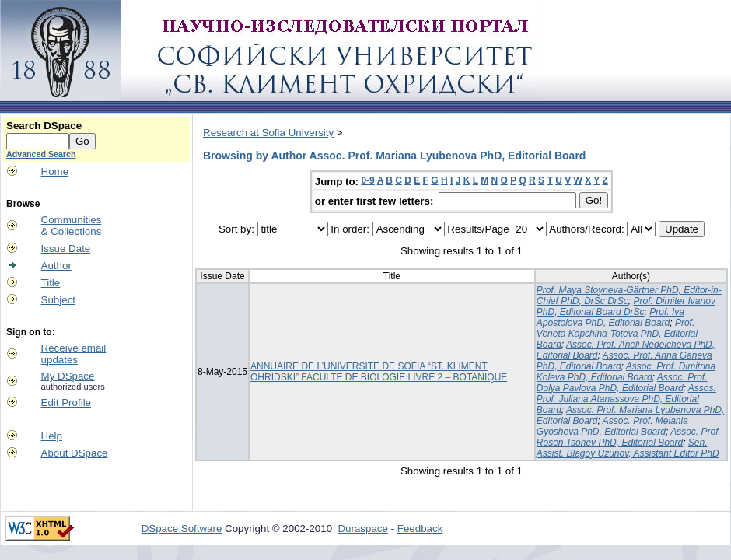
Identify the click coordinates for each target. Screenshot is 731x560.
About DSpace (75, 453)
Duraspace (362, 528)
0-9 (367, 180)
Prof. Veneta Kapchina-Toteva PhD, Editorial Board (617, 334)
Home (55, 171)
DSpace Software (182, 528)
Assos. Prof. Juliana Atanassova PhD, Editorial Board (626, 399)
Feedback (420, 528)
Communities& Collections (72, 226)
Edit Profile (66, 402)
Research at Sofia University (268, 133)
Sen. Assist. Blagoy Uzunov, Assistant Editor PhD (628, 448)
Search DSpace (44, 126)
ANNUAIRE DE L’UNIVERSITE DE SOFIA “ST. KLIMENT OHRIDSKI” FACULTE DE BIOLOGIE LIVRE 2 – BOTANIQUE (379, 372)
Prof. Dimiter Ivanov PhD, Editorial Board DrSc (626, 306)
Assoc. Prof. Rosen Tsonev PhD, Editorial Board (629, 437)
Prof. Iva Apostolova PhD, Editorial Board (610, 317)
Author (56, 266)
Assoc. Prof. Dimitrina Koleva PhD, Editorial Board (626, 372)
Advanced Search (41, 154)
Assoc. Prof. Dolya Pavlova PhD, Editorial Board (622, 383)
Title (51, 283)
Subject (58, 300)
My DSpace (68, 376)
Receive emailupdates (74, 354)
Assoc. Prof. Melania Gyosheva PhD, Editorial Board (612, 426)
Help (52, 436)
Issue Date (66, 248)
